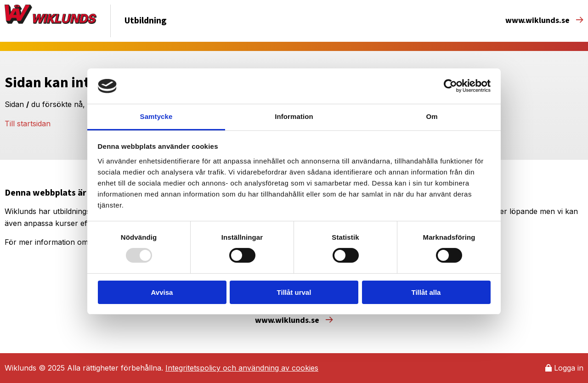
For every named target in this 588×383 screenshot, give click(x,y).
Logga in (564, 368)
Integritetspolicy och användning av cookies (242, 368)
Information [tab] (294, 116)
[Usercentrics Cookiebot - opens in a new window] (450, 86)
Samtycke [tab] (156, 116)
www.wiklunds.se (544, 20)
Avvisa (162, 292)
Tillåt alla (426, 292)
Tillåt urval (294, 292)
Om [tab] (432, 116)
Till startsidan (28, 124)
